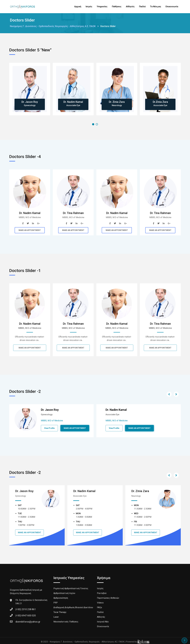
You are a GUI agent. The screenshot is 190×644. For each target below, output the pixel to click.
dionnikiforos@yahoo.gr (28, 622)
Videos (100, 603)
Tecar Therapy (60, 612)
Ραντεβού (102, 593)
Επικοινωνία (172, 7)
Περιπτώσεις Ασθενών (108, 598)
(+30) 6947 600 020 (26, 615)
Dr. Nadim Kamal (73, 102)
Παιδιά (142, 7)
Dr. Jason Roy (30, 102)
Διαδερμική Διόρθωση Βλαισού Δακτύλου (73, 607)
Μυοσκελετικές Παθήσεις (66, 622)
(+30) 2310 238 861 (26, 609)
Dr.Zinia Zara (160, 102)
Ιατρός (89, 7)
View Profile (49, 428)
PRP (56, 603)
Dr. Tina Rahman (73, 213)
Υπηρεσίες (102, 7)
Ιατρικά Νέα (103, 622)
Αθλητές (130, 7)
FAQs (99, 607)
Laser (56, 617)
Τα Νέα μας (156, 7)
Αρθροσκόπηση (61, 598)
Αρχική (78, 7)
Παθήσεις (117, 7)
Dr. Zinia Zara (117, 102)
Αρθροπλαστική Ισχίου (64, 593)
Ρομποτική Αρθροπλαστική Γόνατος (71, 588)
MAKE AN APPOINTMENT (30, 230)
